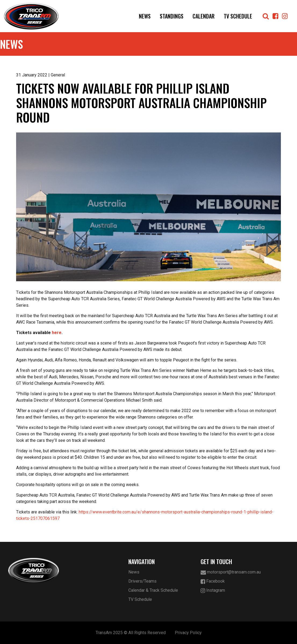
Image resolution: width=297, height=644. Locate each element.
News (145, 16)
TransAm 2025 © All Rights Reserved (131, 633)
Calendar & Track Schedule (153, 590)
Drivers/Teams (142, 581)
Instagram (213, 591)
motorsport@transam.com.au (231, 572)
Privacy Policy (188, 633)
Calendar (204, 16)
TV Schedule (238, 16)
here (57, 333)
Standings (172, 16)
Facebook (213, 581)
